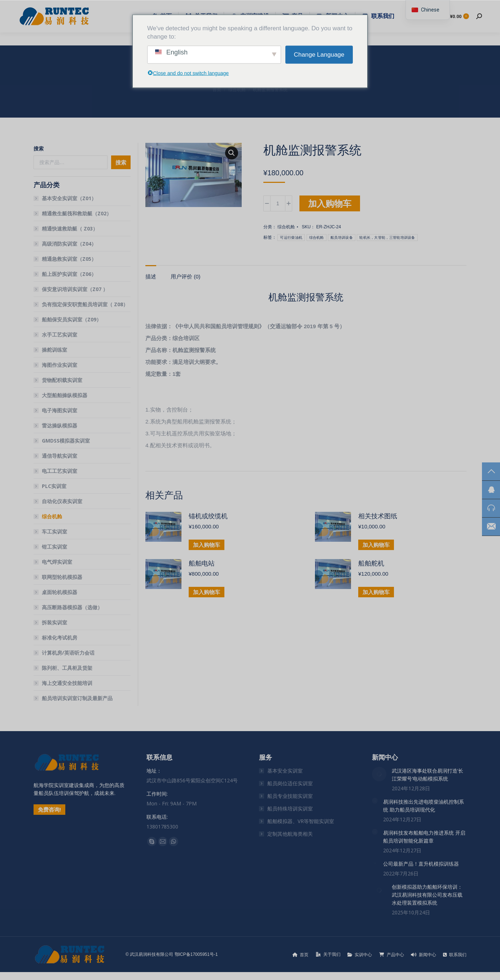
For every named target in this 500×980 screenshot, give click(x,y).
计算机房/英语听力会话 (68, 653)
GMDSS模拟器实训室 (66, 441)
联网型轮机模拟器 (62, 577)
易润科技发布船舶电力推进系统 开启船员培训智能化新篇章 (424, 837)
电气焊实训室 (57, 562)
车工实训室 (54, 531)
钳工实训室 (54, 547)
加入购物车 (330, 203)
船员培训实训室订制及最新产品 (77, 698)
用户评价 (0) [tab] (186, 276)
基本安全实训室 (285, 771)
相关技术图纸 (378, 516)
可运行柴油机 (291, 238)
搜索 (39, 148)
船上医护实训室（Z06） (69, 274)
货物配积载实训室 (62, 380)
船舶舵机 (371, 563)
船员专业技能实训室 (290, 796)
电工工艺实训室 (60, 471)
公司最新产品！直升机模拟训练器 (421, 864)
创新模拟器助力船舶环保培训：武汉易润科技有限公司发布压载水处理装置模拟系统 (427, 895)
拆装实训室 (54, 622)
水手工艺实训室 (60, 335)
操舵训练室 (54, 350)
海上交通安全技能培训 (67, 683)
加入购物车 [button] (207, 545)
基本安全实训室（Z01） (69, 198)
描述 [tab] (151, 276)
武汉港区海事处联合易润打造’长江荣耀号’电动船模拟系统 (427, 775)
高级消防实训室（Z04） (69, 244)
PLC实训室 (54, 486)
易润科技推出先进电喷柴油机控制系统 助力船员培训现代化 (424, 806)
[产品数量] (278, 203)
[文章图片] (379, 774)
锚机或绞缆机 (208, 516)
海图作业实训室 (60, 365)
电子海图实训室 (60, 410)
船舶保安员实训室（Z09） (72, 319)
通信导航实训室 (60, 456)
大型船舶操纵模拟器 (65, 395)
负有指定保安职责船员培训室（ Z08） (85, 304)
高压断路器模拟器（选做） (72, 607)
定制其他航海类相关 (290, 834)
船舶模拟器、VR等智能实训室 (301, 821)
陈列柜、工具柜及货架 (67, 668)
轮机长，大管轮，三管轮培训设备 (387, 238)
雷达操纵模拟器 (60, 425)
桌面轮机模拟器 (60, 592)
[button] (232, 153)
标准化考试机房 (60, 638)
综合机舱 (286, 227)
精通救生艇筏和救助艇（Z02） (77, 213)
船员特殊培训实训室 (290, 808)
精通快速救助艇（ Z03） (70, 228)
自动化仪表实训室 (62, 501)
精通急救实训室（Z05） (69, 259)
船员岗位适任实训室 (290, 783)
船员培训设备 (342, 238)
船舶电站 (202, 563)
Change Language (319, 55)
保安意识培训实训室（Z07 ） (75, 289)
